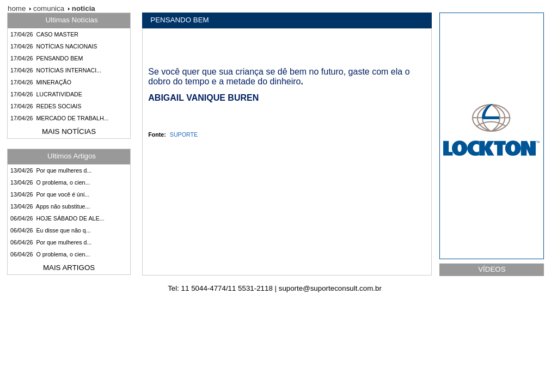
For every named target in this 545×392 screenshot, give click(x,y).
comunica (48, 8)
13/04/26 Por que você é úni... (50, 194)
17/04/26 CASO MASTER (44, 34)
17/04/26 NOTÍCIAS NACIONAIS (54, 46)
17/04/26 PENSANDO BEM (47, 58)
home (17, 8)
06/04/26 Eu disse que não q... (51, 230)
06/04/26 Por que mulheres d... (51, 242)
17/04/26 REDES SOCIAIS (46, 106)
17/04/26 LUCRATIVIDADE (46, 94)
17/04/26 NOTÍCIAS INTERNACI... (56, 70)
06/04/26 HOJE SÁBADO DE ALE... (57, 218)
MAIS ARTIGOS (69, 268)
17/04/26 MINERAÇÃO (41, 82)
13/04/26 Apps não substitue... (50, 206)
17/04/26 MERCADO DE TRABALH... (59, 118)
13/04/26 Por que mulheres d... (51, 170)
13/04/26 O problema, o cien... (50, 182)
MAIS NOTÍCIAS (69, 131)
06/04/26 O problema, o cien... (50, 254)
